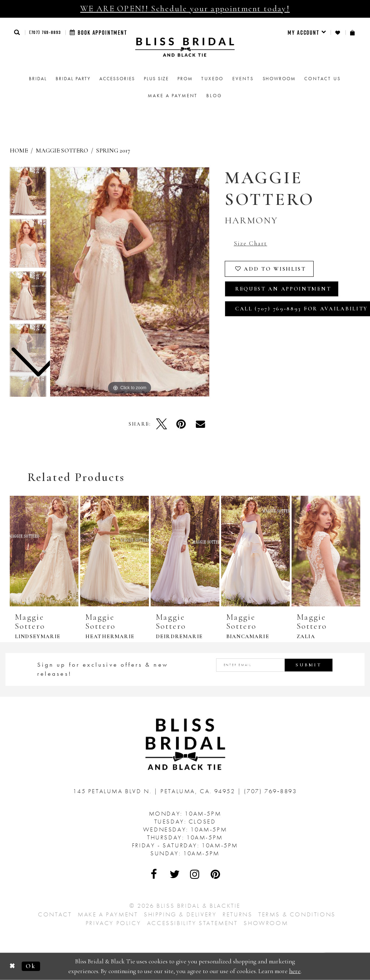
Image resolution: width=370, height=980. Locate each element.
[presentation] (44, 551)
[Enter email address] (274, 665)
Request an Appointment (283, 289)
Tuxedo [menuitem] (212, 79)
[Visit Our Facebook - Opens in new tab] (154, 874)
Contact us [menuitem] (323, 79)
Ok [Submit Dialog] (31, 966)
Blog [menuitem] (214, 96)
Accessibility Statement (192, 923)
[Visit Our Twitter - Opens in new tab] (175, 874)
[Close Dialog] (12, 966)
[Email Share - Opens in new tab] (201, 424)
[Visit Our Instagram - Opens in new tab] (195, 874)
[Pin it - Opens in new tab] (181, 424)
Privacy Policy (113, 923)
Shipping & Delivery (180, 914)
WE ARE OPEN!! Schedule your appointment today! (185, 9)
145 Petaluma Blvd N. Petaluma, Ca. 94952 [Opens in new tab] (155, 791)
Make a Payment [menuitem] (173, 96)
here (295, 971)
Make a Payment (108, 914)
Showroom (266, 923)
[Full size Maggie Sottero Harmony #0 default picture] (130, 282)
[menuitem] (307, 33)
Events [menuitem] (243, 79)
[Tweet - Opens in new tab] (162, 424)
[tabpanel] (130, 282)
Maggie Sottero (62, 151)
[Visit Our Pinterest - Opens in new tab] (216, 874)
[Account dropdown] (307, 33)
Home (19, 151)
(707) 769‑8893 (45, 32)
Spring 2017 (113, 151)
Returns (237, 914)
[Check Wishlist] (338, 33)
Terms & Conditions (297, 914)
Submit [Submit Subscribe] (309, 665)
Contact (55, 914)
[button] (17, 32)
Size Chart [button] (250, 243)
